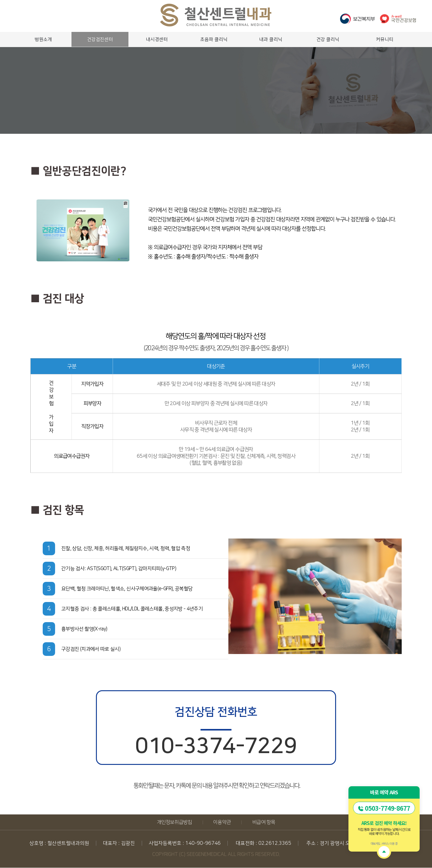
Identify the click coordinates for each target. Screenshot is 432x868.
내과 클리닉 (271, 39)
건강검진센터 (100, 39)
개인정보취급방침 (175, 822)
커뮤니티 (385, 39)
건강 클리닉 (328, 39)
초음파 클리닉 (214, 39)
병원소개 (43, 39)
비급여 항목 (264, 822)
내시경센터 (157, 39)
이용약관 (222, 822)
